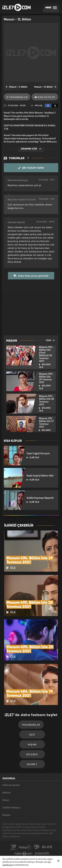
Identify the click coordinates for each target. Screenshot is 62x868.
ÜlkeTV (47, 847)
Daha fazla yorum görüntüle (31, 276)
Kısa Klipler (45, 97)
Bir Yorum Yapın (31, 168)
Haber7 (24, 854)
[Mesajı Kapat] (58, 861)
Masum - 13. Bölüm (45, 87)
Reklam (7, 793)
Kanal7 (13, 847)
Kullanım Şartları (11, 785)
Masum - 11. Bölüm (17, 87)
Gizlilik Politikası (11, 807)
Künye (6, 800)
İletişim (6, 815)
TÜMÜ (50, 340)
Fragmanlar (17, 97)
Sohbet (32, 764)
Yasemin (42, 854)
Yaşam (32, 744)
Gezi (32, 735)
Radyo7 (25, 847)
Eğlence (32, 754)
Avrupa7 (37, 847)
